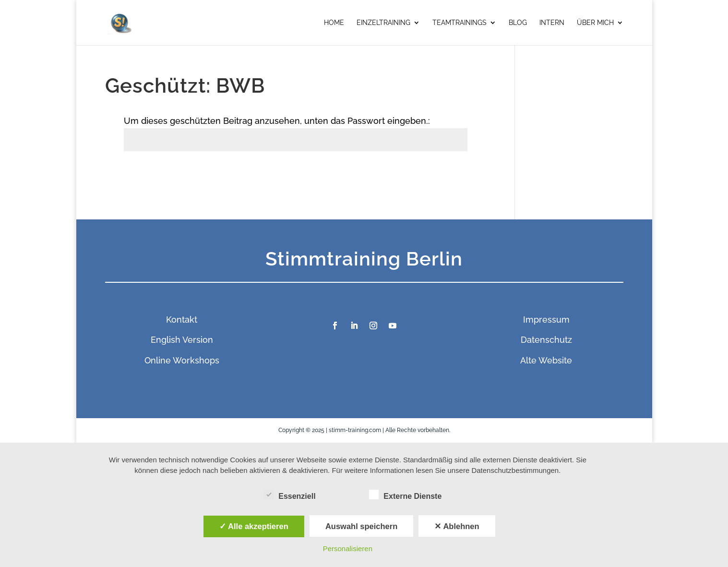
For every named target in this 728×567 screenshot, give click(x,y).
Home (334, 23)
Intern (552, 23)
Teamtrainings (459, 23)
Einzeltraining (383, 23)
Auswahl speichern (361, 526)
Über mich (595, 23)
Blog (518, 23)
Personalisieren (348, 549)
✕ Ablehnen (457, 526)
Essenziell (290, 495)
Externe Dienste (405, 495)
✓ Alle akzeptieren (254, 526)
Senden (444, 173)
